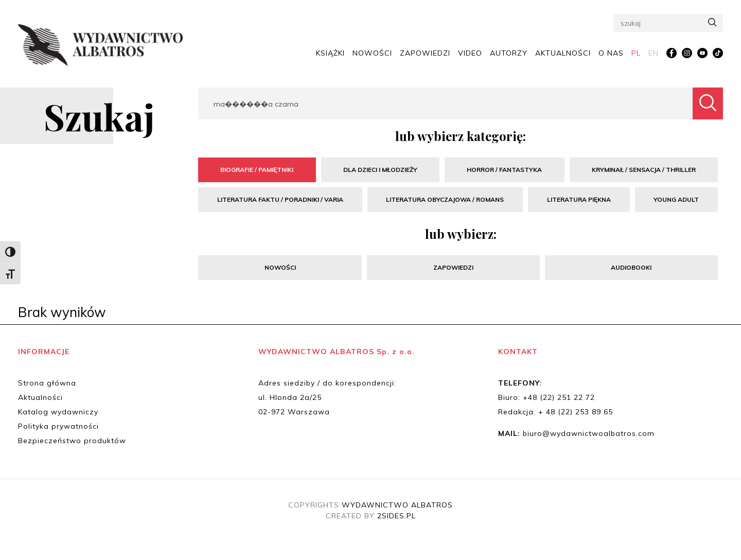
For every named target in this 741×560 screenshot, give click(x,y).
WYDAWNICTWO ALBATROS (397, 505)
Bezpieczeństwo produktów (72, 441)
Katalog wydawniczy (58, 412)
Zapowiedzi (425, 52)
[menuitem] (636, 53)
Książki (330, 52)
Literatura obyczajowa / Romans (445, 199)
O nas (611, 52)
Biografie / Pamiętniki (257, 170)
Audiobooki (631, 267)
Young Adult (676, 199)
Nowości (372, 52)
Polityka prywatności (58, 426)
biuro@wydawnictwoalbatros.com (589, 433)
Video (470, 52)
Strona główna (47, 383)
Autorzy (509, 52)
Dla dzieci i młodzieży (380, 170)
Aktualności (563, 52)
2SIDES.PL (396, 516)
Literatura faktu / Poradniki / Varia (280, 199)
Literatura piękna (579, 199)
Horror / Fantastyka (504, 170)
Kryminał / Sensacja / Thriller (644, 170)
